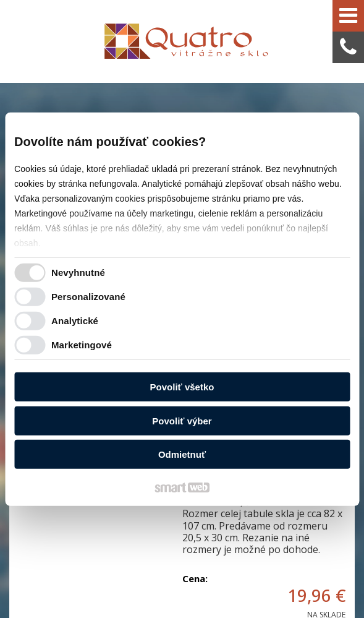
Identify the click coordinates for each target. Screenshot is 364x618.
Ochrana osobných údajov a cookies (149, 588)
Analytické (75, 321)
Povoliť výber (182, 421)
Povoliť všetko (182, 387)
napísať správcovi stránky (254, 576)
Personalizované (88, 297)
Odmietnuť (182, 454)
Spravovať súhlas (246, 588)
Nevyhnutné (78, 273)
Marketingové (82, 345)
